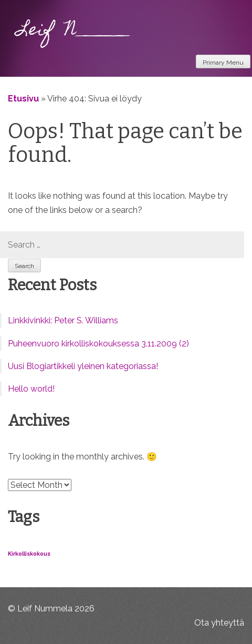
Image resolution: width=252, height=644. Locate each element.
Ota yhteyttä (219, 623)
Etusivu (23, 99)
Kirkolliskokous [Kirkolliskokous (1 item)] (29, 554)
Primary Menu (223, 63)
